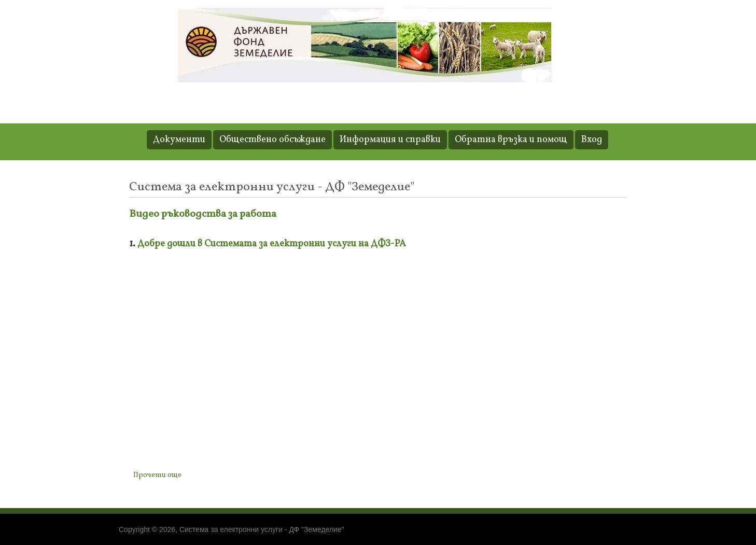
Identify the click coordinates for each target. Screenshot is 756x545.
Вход (592, 140)
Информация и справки (390, 140)
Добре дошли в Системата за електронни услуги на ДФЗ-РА (272, 244)
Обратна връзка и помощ (511, 140)
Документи (179, 140)
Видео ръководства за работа (203, 214)
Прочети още (159, 475)
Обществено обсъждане (272, 140)
